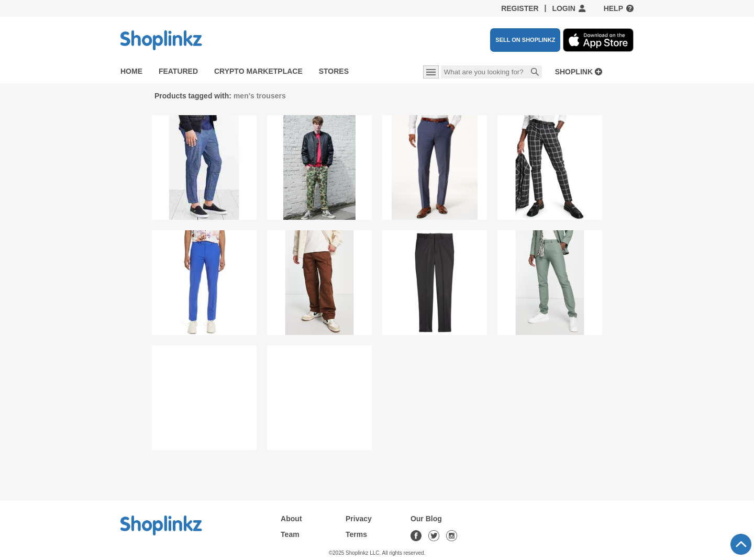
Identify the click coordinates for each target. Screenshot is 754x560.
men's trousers (260, 96)
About (291, 519)
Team (290, 534)
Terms (356, 534)
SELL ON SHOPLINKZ (525, 40)
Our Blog (426, 519)
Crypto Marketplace (258, 71)
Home (131, 71)
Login (563, 8)
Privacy (359, 519)
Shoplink (574, 72)
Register (520, 8)
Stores (334, 71)
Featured (178, 71)
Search (535, 73)
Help (613, 8)
